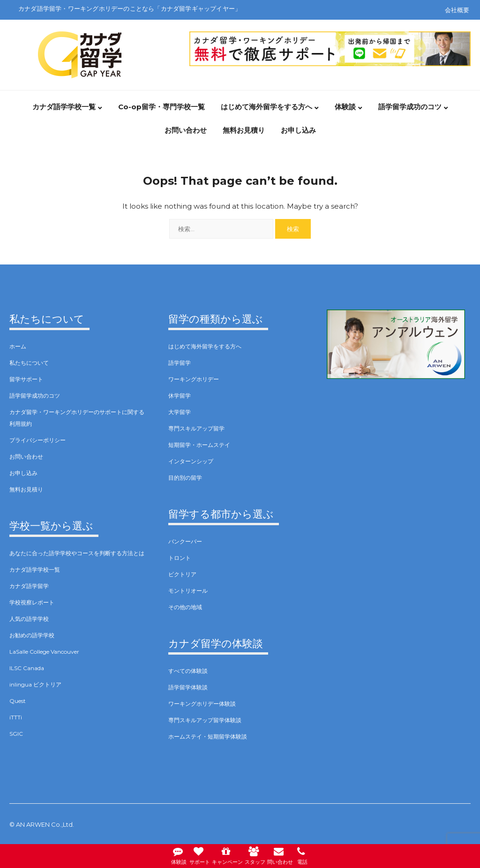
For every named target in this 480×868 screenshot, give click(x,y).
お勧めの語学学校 (32, 635)
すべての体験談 (188, 671)
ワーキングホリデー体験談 (202, 704)
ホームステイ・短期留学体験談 (208, 736)
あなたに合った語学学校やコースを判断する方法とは (77, 553)
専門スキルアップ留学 (196, 428)
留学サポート (26, 379)
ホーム (18, 346)
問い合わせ (280, 855)
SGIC (16, 734)
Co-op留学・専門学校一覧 (161, 107)
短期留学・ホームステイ (199, 445)
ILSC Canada (27, 668)
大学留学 (180, 412)
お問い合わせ (186, 130)
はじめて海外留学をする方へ (266, 107)
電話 (302, 855)
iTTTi (16, 717)
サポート (200, 855)
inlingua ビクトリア (35, 684)
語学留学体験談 (188, 687)
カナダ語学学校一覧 (64, 107)
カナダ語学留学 (29, 586)
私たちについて (29, 363)
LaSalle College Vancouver (44, 652)
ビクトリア (182, 574)
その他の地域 (185, 607)
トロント (180, 558)
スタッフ (255, 855)
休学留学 (180, 396)
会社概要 (457, 10)
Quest (18, 701)
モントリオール (188, 591)
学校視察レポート (32, 602)
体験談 (345, 107)
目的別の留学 (185, 478)
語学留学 (180, 363)
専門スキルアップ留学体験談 (205, 720)
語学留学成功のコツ (410, 107)
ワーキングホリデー (194, 379)
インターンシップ (191, 461)
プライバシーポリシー (37, 440)
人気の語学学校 (29, 619)
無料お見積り (244, 130)
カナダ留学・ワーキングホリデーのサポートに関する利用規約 (77, 418)
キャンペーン (227, 855)
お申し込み (298, 130)
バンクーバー (185, 541)
